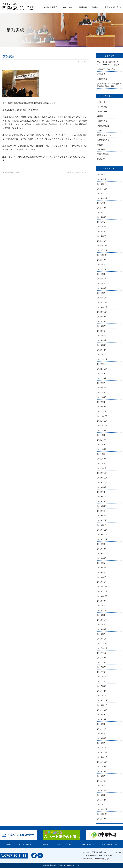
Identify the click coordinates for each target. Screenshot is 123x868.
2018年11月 (103, 591)
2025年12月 (103, 189)
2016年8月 (102, 719)
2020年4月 (102, 511)
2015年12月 (103, 752)
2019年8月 (102, 549)
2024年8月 (102, 265)
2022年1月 (102, 411)
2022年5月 (102, 393)
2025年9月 (102, 203)
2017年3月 (102, 686)
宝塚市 (100, 130)
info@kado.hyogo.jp (101, 858)
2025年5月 (102, 222)
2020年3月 (102, 516)
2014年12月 (103, 809)
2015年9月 (102, 767)
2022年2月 (102, 407)
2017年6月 (102, 672)
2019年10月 (103, 539)
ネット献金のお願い (86, 844)
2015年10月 (103, 762)
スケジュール (68, 7)
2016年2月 (102, 743)
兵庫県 (100, 116)
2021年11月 (103, 421)
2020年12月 (103, 473)
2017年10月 (103, 653)
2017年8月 (102, 663)
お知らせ (101, 102)
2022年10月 (103, 369)
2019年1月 (102, 582)
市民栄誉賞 (102, 79)
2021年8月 (102, 435)
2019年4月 (102, 568)
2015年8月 (102, 771)
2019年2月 (102, 577)
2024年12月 (103, 246)
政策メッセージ (104, 135)
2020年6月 (102, 501)
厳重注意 (101, 74)
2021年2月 (102, 464)
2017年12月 (103, 644)
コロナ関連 (102, 107)
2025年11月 (103, 194)
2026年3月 (102, 175)
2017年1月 (102, 696)
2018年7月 (102, 610)
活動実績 (83, 7)
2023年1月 (102, 355)
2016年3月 (102, 738)
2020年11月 (103, 478)
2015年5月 (102, 786)
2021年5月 (102, 449)
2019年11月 (103, 535)
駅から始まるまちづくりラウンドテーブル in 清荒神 (109, 63)
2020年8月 (102, 492)
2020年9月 (102, 487)
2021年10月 (103, 426)
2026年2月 (102, 179)
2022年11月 (103, 364)
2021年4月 (102, 454)
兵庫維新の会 (103, 126)
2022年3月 (102, 402)
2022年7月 (102, 383)
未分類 (100, 145)
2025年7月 (102, 213)
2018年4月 (102, 625)
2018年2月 (102, 634)
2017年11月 (103, 648)
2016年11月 (103, 705)
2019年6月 (102, 558)
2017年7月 (102, 667)
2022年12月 (103, 359)
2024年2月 (102, 293)
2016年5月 (102, 729)
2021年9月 (102, 430)
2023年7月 (102, 326)
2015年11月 (103, 757)
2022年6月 (102, 388)
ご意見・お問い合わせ (113, 7)
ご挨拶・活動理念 (50, 7)
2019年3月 (102, 573)
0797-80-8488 (92, 855)
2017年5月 (102, 677)
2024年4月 (102, 284)
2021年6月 (102, 445)
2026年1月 (102, 184)
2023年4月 (102, 340)
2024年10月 (103, 255)
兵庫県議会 (102, 121)
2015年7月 (102, 776)
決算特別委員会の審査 (11, 172)
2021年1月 (102, 468)
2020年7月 (102, 497)
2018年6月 (102, 615)
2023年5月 (102, 336)
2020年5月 (102, 506)
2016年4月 (102, 734)
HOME (9, 844)
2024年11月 (103, 250)
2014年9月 (102, 819)
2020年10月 (103, 482)
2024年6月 (102, 274)
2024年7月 (102, 269)
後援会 (95, 7)
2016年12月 (103, 700)
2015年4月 (102, 790)
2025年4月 (102, 227)
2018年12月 (103, 587)
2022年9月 (102, 374)
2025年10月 (103, 198)
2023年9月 (102, 317)
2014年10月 (103, 814)
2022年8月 (102, 378)
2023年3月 (102, 345)
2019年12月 (103, 530)
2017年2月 (102, 691)
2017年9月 (102, 658)
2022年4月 (102, 397)
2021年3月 (102, 459)
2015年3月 (102, 795)
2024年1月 (102, 298)
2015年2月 (102, 800)
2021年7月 (102, 440)
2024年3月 (102, 288)
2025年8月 (102, 208)
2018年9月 (102, 601)
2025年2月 (102, 236)
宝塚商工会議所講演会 (107, 69)
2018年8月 (102, 606)
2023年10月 (103, 312)
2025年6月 (102, 217)
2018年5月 (102, 620)
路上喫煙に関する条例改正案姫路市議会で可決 (109, 85)
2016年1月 (102, 748)
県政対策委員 (103, 154)
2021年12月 (103, 416)
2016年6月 (102, 724)
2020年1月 (102, 525)
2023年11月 (103, 307)
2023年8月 (102, 321)
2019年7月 (102, 554)
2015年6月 (102, 781)
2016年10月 (103, 710)
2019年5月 (102, 563)
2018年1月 (102, 639)
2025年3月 (102, 232)
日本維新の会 (103, 140)
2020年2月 (102, 520)
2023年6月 (102, 331)
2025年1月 (102, 241)
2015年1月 (102, 805)
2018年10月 (103, 596)
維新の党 (101, 159)
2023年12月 (103, 302)
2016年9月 (102, 715)
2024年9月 (102, 260)
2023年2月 (102, 350)
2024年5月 (102, 279)
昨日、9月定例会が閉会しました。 (75, 172)
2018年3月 (102, 629)
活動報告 (101, 149)
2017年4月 (102, 682)
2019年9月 (102, 544)
